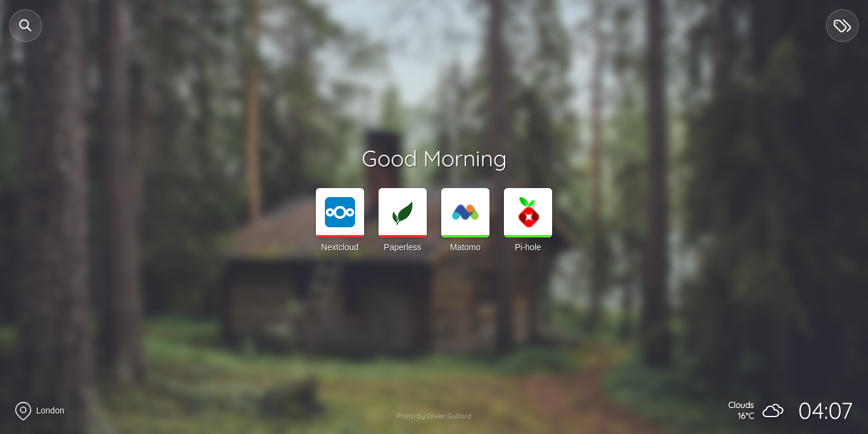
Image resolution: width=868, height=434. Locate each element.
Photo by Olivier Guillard (434, 416)
